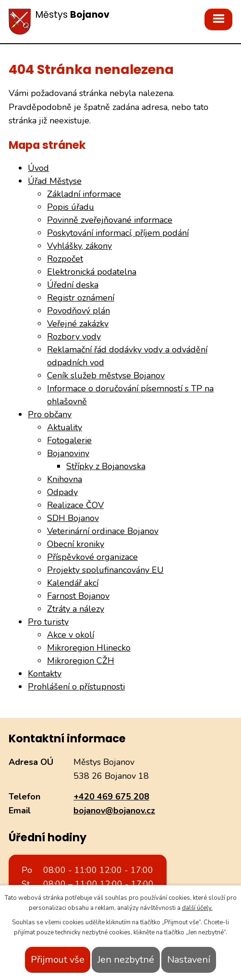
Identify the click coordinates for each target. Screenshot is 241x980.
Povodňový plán (78, 311)
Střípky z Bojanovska (106, 466)
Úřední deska (73, 285)
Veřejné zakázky (78, 324)
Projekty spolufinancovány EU (105, 570)
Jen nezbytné (126, 960)
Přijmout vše (58, 960)
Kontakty (45, 674)
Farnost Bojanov (78, 596)
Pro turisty (48, 622)
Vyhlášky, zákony (79, 246)
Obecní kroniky (76, 544)
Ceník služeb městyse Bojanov (106, 375)
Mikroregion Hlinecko (89, 648)
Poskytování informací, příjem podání (118, 233)
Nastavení (189, 960)
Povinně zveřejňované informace (110, 220)
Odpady (62, 492)
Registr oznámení (81, 298)
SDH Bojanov (73, 518)
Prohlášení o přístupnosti (76, 687)
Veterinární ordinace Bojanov (103, 531)
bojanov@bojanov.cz (114, 811)
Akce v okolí (71, 635)
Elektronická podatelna (92, 272)
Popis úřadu (71, 207)
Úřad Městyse (55, 181)
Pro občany (50, 414)
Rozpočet (65, 259)
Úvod (38, 168)
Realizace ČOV (75, 505)
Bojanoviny (68, 453)
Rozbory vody (74, 337)
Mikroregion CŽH (81, 661)
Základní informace (84, 194)
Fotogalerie (69, 440)
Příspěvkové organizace (92, 557)
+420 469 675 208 (111, 797)
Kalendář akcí (73, 583)
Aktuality (65, 427)
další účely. (197, 908)
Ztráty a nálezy (76, 609)
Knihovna (65, 479)
